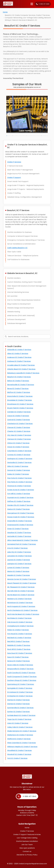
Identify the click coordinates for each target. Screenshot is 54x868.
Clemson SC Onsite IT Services (19, 439)
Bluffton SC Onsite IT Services (19, 392)
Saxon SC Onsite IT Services (18, 657)
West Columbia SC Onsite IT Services (22, 743)
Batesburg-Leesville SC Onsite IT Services (23, 373)
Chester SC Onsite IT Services (19, 431)
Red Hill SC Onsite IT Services (18, 641)
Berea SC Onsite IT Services (18, 389)
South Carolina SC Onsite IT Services (21, 673)
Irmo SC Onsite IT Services (17, 548)
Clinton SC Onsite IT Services (18, 443)
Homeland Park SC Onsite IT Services (22, 544)
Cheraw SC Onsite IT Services (19, 427)
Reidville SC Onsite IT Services (19, 645)
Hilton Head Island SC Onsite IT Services (23, 540)
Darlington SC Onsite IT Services (20, 459)
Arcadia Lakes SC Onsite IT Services (21, 365)
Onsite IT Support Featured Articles (27, 834)
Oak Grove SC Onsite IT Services (20, 622)
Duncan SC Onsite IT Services (19, 470)
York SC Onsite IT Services (17, 758)
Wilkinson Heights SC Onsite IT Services (22, 747)
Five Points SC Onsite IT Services (20, 482)
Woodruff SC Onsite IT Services (19, 754)
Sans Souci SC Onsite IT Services (20, 653)
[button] (9, 114)
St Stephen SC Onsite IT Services (20, 696)
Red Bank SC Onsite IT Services (19, 638)
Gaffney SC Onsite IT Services (19, 501)
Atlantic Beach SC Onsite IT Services (21, 369)
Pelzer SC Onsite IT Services (18, 630)
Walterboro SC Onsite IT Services (20, 735)
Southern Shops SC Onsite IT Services (22, 680)
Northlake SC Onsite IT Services (19, 618)
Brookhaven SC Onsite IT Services (20, 404)
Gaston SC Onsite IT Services (18, 509)
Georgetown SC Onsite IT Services (21, 513)
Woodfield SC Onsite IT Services (19, 750)
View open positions (27, 848)
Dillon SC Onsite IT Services (18, 466)
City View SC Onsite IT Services (19, 435)
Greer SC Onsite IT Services (18, 529)
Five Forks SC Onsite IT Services (19, 478)
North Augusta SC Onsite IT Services (21, 606)
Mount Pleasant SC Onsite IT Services (22, 583)
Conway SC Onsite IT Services (19, 455)
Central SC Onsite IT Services (19, 420)
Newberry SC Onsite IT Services (19, 599)
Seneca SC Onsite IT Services (19, 661)
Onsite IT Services (14, 162)
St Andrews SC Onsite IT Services (20, 692)
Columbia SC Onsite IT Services (19, 451)
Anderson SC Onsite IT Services (19, 357)
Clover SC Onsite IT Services (18, 447)
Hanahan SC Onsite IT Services (19, 533)
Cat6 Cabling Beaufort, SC (17, 248)
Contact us (27, 851)
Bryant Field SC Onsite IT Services (20, 408)
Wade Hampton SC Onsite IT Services (22, 731)
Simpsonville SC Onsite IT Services (20, 669)
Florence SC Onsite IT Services (19, 486)
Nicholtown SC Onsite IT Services (20, 603)
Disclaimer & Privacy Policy (27, 855)
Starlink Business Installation (27, 841)
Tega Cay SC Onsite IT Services (19, 719)
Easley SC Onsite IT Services (18, 474)
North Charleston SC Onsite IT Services (22, 610)
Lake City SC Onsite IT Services (19, 552)
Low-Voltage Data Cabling (27, 838)
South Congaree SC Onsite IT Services (22, 677)
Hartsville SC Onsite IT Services (19, 536)
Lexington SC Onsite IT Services (19, 564)
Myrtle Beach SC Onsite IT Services (21, 595)
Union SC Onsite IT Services (18, 723)
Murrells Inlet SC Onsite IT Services (21, 591)
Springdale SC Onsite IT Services (20, 688)
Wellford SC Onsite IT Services (19, 739)
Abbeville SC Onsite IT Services (19, 350)
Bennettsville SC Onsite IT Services (21, 385)
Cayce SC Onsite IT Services (18, 416)
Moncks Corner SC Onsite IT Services (22, 579)
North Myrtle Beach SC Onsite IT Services (23, 614)
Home (5, 12)
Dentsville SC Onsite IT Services (19, 463)
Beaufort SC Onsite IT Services (19, 377)
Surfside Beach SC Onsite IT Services (21, 715)
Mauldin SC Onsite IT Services (19, 575)
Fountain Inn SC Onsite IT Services (20, 498)
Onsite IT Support (14, 178)
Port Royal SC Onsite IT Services (20, 634)
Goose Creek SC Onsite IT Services (21, 517)
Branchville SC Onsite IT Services (20, 396)
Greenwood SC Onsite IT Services (20, 525)
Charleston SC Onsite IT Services (20, 424)
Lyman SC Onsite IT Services (18, 568)
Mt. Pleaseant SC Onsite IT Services (21, 587)
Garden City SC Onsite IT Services (20, 505)
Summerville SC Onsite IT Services (20, 708)
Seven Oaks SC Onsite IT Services (20, 665)
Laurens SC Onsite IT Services (19, 560)
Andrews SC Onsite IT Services (19, 361)
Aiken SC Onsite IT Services (18, 354)
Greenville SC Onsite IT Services (20, 521)
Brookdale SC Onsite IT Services (20, 400)
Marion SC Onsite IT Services (18, 571)
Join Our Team (27, 845)
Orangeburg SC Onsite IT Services (20, 626)
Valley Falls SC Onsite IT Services (20, 727)
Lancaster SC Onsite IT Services (19, 556)
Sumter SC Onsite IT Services (18, 712)
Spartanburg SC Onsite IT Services (21, 684)
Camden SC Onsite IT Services (19, 412)
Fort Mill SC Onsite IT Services (19, 494)
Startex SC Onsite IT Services (18, 700)
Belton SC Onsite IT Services (18, 381)
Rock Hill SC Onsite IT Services (19, 649)
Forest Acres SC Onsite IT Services (21, 490)
